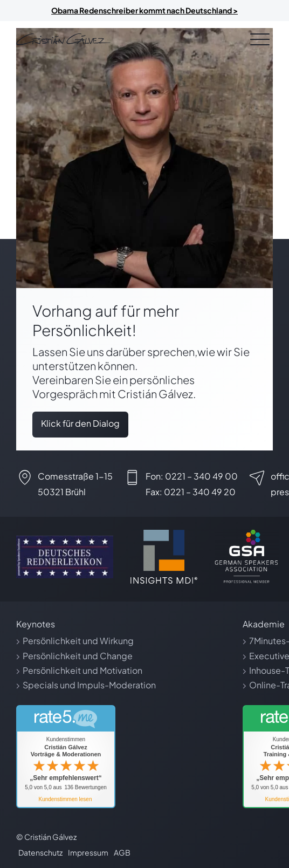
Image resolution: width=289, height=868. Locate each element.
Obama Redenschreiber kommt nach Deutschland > (144, 10)
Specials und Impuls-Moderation (89, 685)
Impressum (88, 852)
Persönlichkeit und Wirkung (78, 641)
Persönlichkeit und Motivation (82, 670)
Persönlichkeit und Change (78, 656)
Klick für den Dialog (80, 423)
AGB (122, 852)
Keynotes (36, 624)
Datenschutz (40, 852)
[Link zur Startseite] (63, 39)
